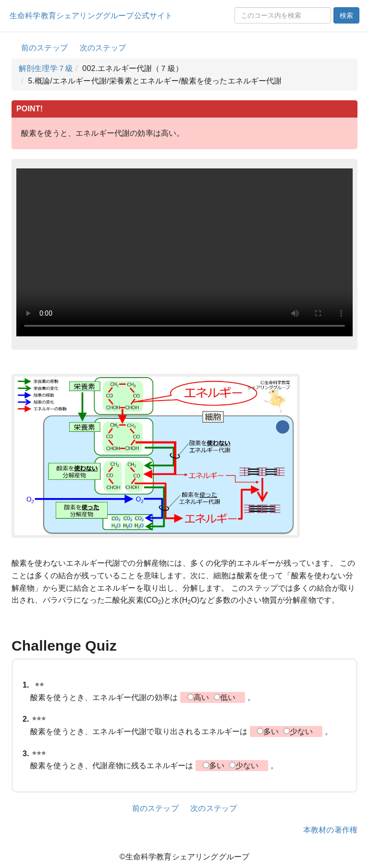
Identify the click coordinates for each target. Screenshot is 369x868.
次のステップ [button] (103, 48)
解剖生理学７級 (46, 68)
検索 (346, 15)
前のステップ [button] (44, 48)
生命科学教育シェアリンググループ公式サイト (91, 16)
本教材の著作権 (330, 830)
